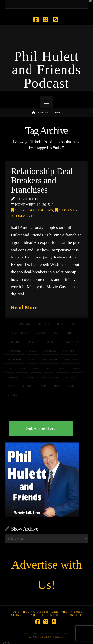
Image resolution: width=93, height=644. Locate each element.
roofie (71, 377)
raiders (13, 377)
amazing (24, 324)
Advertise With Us (47, 615)
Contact (74, 615)
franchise (15, 360)
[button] (46, 102)
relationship (50, 377)
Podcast (65, 210)
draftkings (72, 342)
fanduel (50, 351)
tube (57, 386)
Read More (24, 307)
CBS (56, 333)
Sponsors (19, 615)
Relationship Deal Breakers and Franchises (42, 180)
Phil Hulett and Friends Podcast (46, 70)
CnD (68, 333)
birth (75, 324)
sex (44, 386)
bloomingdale (18, 333)
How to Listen (36, 612)
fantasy (69, 351)
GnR (32, 360)
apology (43, 324)
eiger (33, 351)
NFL (49, 369)
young (12, 395)
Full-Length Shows (32, 210)
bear (60, 324)
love (22, 369)
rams (30, 377)
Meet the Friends (67, 612)
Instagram (49, 360)
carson (41, 333)
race (77, 369)
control (14, 342)
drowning (15, 351)
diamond (33, 342)
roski (11, 386)
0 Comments (23, 216)
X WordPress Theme (46, 637)
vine (71, 386)
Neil (36, 369)
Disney (51, 342)
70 (9, 324)
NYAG (62, 369)
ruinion (28, 386)
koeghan (71, 360)
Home (15, 612)
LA (9, 369)
